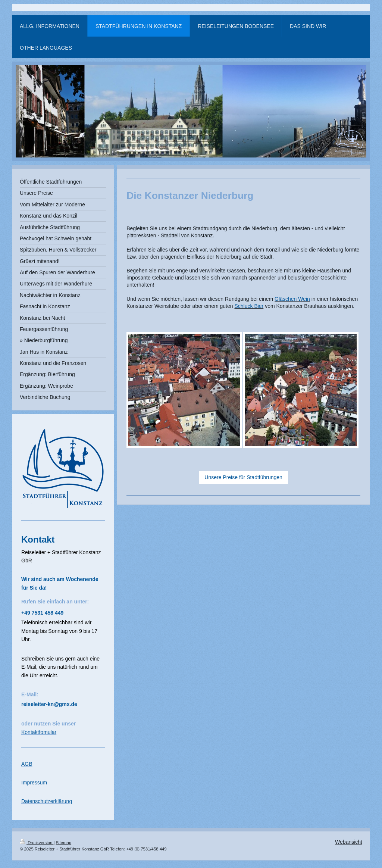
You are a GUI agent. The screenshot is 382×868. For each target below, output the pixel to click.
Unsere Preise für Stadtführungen (243, 477)
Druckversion (37, 843)
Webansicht (349, 842)
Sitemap (64, 843)
